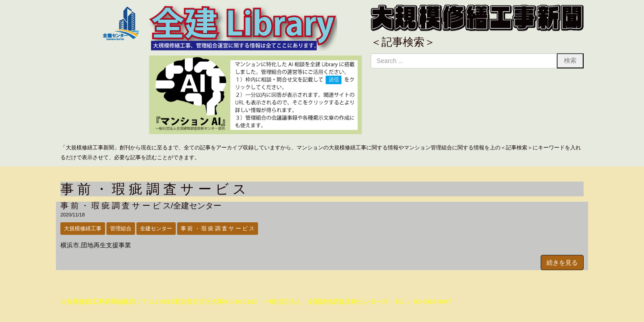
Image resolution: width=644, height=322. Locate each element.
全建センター (156, 229)
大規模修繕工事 (83, 229)
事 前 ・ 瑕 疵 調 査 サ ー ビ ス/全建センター (141, 206)
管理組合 (121, 229)
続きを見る (562, 263)
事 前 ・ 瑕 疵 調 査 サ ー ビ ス (218, 229)
